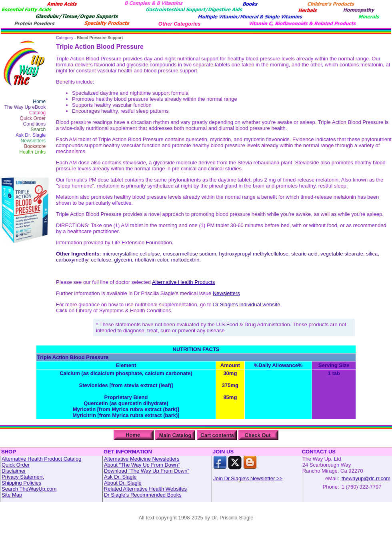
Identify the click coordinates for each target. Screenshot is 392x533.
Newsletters (33, 141)
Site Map (12, 495)
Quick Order (33, 118)
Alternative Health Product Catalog (41, 459)
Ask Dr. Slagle (31, 135)
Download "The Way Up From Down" (147, 471)
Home (39, 102)
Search (38, 130)
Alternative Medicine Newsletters (142, 459)
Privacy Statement (23, 477)
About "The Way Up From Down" (142, 465)
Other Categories (179, 24)
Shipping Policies (21, 483)
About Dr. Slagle (123, 483)
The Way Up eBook (25, 107)
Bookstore (35, 146)
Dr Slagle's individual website (246, 304)
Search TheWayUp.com (29, 489)
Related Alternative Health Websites (145, 489)
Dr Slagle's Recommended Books (143, 495)
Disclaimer (14, 471)
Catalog (37, 113)
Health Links (32, 152)
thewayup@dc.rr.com (366, 478)
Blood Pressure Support (100, 38)
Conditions (35, 124)
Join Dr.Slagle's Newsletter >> (248, 478)
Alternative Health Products (184, 282)
